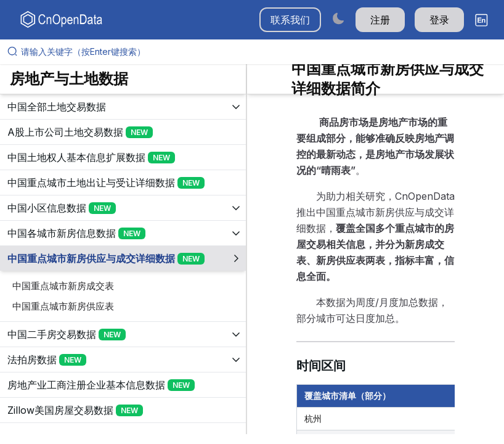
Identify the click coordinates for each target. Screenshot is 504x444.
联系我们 (290, 20)
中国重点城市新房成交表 (63, 286)
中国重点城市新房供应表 (63, 306)
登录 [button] (439, 20)
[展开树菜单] (123, 107)
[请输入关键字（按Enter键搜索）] (257, 52)
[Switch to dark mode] (338, 18)
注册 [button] (380, 20)
